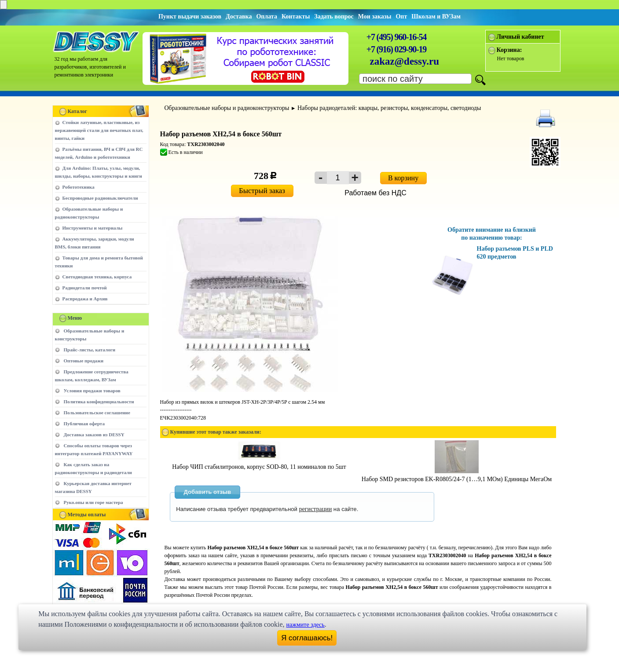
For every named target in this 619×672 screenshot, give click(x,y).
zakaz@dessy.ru (405, 61)
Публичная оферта (84, 424)
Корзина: (509, 50)
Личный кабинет (520, 37)
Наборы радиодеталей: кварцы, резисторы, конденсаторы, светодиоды (389, 108)
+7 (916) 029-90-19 (396, 49)
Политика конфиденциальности (99, 402)
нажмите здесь (306, 625)
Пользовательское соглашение (97, 413)
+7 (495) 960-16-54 (396, 37)
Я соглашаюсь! (307, 638)
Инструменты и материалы (93, 228)
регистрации (316, 509)
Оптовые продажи (84, 361)
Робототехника (79, 187)
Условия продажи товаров (92, 391)
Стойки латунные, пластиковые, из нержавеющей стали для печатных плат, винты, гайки (99, 130)
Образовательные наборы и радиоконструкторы (227, 108)
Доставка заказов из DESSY (94, 435)
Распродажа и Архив (85, 299)
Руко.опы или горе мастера (93, 502)
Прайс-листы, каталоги (90, 350)
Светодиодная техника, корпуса (97, 277)
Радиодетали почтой (85, 288)
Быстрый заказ (262, 191)
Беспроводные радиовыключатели (100, 198)
